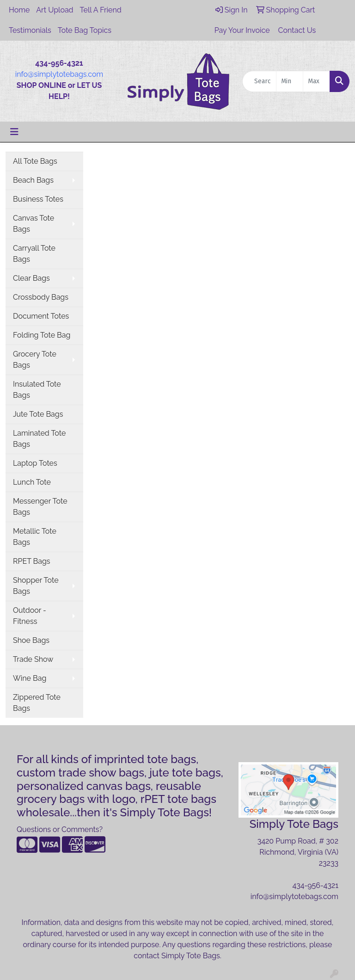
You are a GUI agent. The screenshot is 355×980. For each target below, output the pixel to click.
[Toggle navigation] (14, 132)
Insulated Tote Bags (37, 390)
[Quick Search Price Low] (290, 81)
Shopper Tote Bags (36, 586)
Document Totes (41, 316)
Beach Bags (33, 180)
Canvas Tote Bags (34, 224)
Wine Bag (30, 678)
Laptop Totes (35, 463)
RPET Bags (32, 561)
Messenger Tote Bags (40, 507)
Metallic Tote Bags (35, 537)
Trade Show (33, 659)
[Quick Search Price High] (316, 81)
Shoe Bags (31, 640)
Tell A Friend (101, 10)
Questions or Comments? (60, 829)
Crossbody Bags (41, 297)
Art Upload (55, 10)
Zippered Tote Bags (37, 703)
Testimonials (30, 30)
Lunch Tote (32, 482)
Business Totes (38, 199)
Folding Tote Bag (42, 335)
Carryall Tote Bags (34, 254)
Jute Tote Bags (38, 414)
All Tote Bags (35, 161)
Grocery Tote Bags (35, 360)
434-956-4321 (315, 885)
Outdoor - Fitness (30, 616)
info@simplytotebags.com (59, 74)
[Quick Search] (259, 81)
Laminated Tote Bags (39, 439)
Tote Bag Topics (85, 30)
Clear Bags (31, 278)
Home (19, 10)
